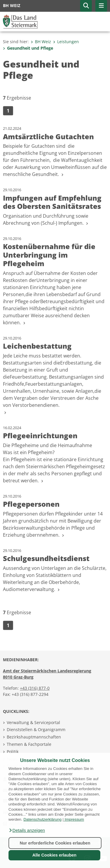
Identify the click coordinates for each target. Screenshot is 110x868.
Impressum (74, 819)
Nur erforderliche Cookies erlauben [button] (55, 843)
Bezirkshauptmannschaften (34, 737)
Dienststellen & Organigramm (36, 730)
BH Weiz (41, 42)
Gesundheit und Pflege (28, 48)
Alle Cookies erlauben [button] (54, 855)
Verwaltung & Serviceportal (33, 722)
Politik (13, 752)
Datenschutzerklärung (43, 819)
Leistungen (66, 42)
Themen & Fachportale (29, 744)
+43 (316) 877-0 (35, 688)
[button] (27, 830)
